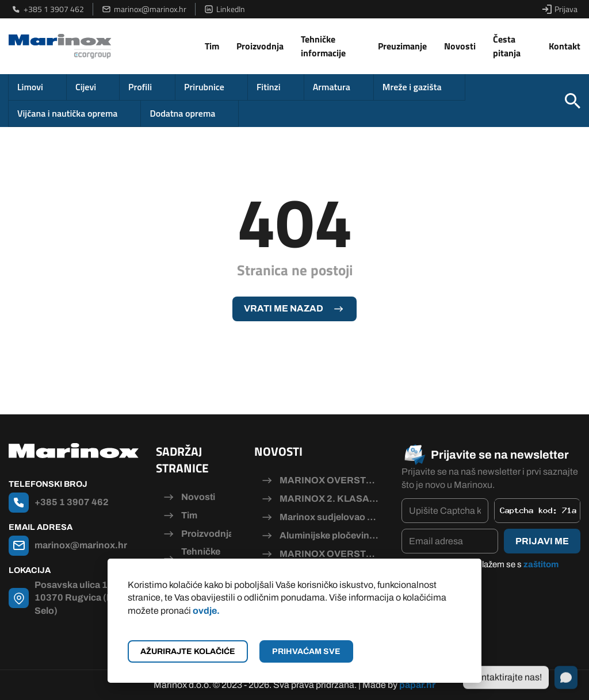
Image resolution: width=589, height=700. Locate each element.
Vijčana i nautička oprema (67, 113)
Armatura (332, 87)
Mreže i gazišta (412, 87)
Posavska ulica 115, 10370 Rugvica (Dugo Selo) (83, 598)
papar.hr (417, 685)
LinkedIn (225, 9)
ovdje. (206, 611)
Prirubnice (204, 87)
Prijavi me (542, 541)
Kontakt (565, 46)
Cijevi (86, 87)
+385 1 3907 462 (48, 9)
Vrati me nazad (284, 308)
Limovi (30, 87)
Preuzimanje (402, 46)
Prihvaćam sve (306, 651)
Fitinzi (269, 87)
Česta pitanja (507, 46)
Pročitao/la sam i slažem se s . (486, 571)
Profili (140, 87)
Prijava (560, 9)
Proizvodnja (260, 46)
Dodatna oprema (182, 113)
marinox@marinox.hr (144, 9)
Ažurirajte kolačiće (188, 651)
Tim (212, 46)
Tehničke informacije (323, 46)
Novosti (460, 46)
